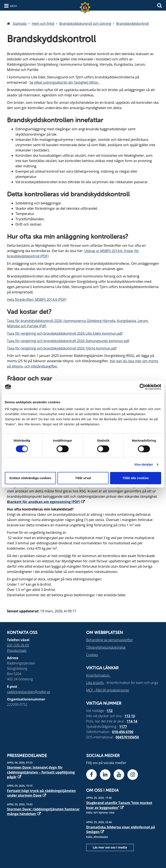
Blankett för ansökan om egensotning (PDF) (44, 502)
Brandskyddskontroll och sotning (85, 24)
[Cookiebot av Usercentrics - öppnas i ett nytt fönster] (143, 387)
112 (110, 711)
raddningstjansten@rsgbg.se (29, 692)
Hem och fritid (43, 24)
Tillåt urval (83, 478)
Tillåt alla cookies (136, 478)
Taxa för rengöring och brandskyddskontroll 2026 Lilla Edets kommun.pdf (65, 333)
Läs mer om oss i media (110, 847)
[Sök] (159, 5)
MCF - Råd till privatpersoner (108, 690)
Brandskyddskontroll (133, 24)
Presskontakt (17, 650)
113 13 (130, 716)
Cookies (92, 655)
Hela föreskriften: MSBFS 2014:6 (32, 300)
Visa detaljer (144, 464)
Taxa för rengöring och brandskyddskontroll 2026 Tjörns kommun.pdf (62, 348)
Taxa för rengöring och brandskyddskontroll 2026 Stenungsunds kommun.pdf (68, 341)
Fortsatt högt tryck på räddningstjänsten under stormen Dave (41, 793)
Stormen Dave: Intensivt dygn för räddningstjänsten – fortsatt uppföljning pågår (41, 772)
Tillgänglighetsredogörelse (106, 647)
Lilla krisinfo (95, 683)
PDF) (63, 300)
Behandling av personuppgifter (110, 640)
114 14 (132, 721)
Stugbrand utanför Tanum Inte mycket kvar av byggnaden (119, 805)
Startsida (20, 24)
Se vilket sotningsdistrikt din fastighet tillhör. (65, 82)
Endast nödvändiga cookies (30, 478)
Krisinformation (98, 675)
